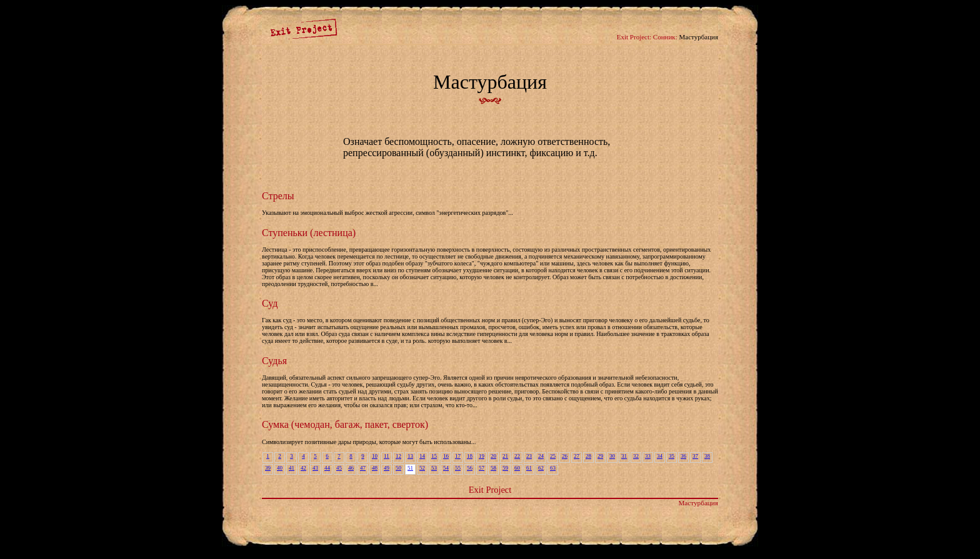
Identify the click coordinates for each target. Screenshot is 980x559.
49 (387, 468)
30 (612, 456)
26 (565, 456)
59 (505, 468)
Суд (270, 303)
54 (446, 468)
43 (315, 468)
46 (351, 468)
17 (458, 456)
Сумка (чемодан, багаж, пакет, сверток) (345, 424)
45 (339, 468)
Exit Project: (634, 37)
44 (327, 468)
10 (375, 456)
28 (588, 456)
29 (600, 456)
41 (292, 468)
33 (648, 456)
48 (375, 468)
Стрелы (278, 196)
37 (695, 456)
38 (707, 456)
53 (434, 468)
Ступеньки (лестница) (309, 233)
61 (529, 468)
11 (387, 456)
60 (517, 468)
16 (446, 456)
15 (434, 456)
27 (577, 456)
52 (422, 468)
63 (553, 468)
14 (422, 456)
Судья (274, 361)
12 (398, 456)
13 (410, 456)
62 (541, 468)
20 (493, 456)
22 (517, 456)
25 (553, 456)
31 (624, 456)
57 (482, 468)
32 (636, 456)
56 (470, 468)
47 (363, 468)
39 (268, 468)
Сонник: (665, 37)
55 (458, 468)
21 (505, 456)
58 (493, 468)
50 (398, 468)
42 (303, 468)
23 (529, 456)
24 (541, 456)
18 (470, 456)
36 (683, 456)
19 (482, 456)
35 (672, 456)
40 (280, 468)
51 (410, 468)
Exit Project (490, 490)
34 (660, 456)
